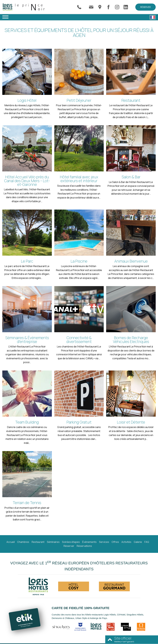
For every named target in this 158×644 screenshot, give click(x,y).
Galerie (138, 542)
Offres (115, 542)
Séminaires (53, 542)
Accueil (11, 542)
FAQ (147, 542)
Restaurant (38, 542)
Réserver (146, 7)
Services (104, 542)
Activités (126, 542)
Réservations (84, 546)
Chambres (23, 542)
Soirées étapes (71, 542)
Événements (89, 542)
